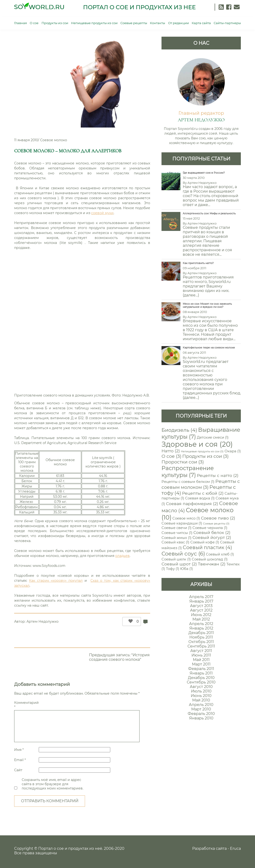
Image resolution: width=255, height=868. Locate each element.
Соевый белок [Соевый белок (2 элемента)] (212, 532)
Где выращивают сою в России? (204, 173)
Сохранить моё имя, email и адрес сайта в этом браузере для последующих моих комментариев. (53, 784)
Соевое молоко (54, 140)
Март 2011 (201, 664)
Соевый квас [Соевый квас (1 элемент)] (175, 542)
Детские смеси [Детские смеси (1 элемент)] (213, 437)
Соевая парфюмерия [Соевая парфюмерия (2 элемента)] (192, 504)
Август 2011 (201, 651)
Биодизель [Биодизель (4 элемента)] (179, 430)
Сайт (18, 770)
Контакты (157, 23)
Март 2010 (201, 709)
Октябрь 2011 (201, 642)
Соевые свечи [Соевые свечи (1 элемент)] (176, 528)
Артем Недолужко (42, 621)
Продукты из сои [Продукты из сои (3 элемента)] (205, 456)
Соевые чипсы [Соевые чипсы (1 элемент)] (177, 533)
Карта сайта (201, 23)
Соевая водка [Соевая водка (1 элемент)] (200, 498)
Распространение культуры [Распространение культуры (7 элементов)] (188, 471)
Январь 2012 (201, 628)
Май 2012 (201, 619)
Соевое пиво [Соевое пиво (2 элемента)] (218, 518)
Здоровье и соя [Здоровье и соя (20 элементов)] (197, 444)
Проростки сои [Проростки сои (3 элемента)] (183, 462)
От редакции (178, 23)
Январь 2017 (201, 601)
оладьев (122, 556)
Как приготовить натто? (198, 263)
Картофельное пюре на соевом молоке (209, 348)
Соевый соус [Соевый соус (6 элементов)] (183, 554)
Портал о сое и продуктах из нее (139, 7)
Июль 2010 (201, 691)
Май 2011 (201, 660)
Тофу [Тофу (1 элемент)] (173, 569)
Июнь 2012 (201, 615)
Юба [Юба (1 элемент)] (187, 569)
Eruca (235, 848)
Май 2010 (201, 700)
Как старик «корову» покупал (56, 581)
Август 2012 (201, 610)
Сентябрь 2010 (201, 682)
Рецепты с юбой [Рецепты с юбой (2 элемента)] (203, 493)
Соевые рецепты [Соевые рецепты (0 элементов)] (216, 524)
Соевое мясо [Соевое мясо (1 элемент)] (186, 518)
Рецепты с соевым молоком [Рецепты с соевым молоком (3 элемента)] (201, 484)
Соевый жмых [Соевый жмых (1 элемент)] (176, 538)
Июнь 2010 (201, 696)
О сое (34, 23)
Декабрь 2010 (201, 678)
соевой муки (102, 213)
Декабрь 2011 (201, 633)
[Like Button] (129, 621)
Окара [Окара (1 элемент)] (233, 451)
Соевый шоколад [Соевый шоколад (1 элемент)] (210, 559)
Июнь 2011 (201, 655)
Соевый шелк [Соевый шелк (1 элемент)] (176, 559)
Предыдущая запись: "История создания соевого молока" (119, 657)
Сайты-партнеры (227, 23)
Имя (19, 750)
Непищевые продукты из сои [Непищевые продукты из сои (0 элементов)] (202, 452)
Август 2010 (201, 687)
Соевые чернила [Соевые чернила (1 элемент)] (210, 528)
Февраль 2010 (201, 714)
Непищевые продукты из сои (94, 23)
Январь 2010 (201, 718)
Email (20, 760)
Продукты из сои (55, 23)
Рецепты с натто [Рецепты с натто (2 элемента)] (218, 475)
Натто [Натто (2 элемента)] (171, 451)
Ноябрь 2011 (201, 637)
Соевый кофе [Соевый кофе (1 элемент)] (205, 542)
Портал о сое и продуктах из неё (70, 848)
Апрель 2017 (201, 597)
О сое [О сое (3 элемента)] (171, 456)
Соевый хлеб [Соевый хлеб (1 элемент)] (220, 554)
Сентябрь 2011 (201, 646)
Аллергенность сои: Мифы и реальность (209, 214)
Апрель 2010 (201, 705)
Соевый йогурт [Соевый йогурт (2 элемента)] (212, 537)
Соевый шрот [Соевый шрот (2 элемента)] (179, 564)
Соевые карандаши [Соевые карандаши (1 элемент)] (182, 523)
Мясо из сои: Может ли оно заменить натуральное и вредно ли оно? (207, 305)
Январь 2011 (201, 673)
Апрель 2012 (201, 624)
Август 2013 (201, 606)
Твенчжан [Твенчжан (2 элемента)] (212, 564)
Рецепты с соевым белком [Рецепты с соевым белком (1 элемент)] (188, 482)
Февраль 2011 (201, 669)
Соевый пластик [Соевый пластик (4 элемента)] (207, 547)
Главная (21, 23)
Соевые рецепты (134, 23)
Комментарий (26, 705)
